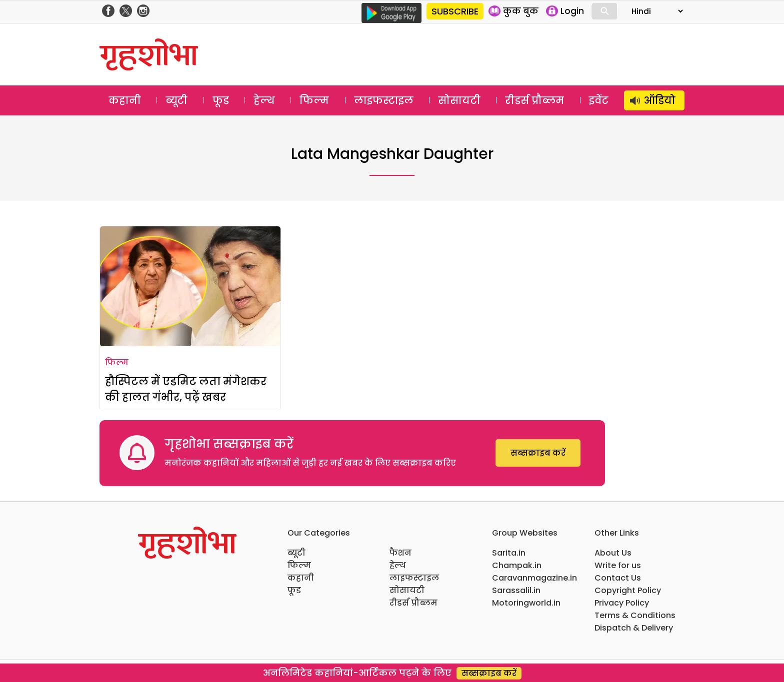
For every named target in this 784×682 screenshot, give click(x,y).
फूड (221, 100)
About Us (613, 553)
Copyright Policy (628, 590)
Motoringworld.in (526, 603)
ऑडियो (660, 100)
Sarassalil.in (516, 590)
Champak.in (517, 565)
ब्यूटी (176, 100)
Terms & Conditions (635, 615)
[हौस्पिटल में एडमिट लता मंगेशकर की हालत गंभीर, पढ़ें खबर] (190, 286)
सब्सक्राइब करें (538, 453)
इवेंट (599, 100)
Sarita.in (509, 553)
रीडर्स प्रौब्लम (534, 100)
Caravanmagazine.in (534, 578)
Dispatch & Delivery (634, 628)
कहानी (125, 100)
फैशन (400, 553)
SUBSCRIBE (455, 11)
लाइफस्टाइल (384, 100)
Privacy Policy (622, 603)
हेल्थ (264, 100)
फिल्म (314, 100)
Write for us (618, 565)
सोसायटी (459, 100)
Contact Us (618, 578)
